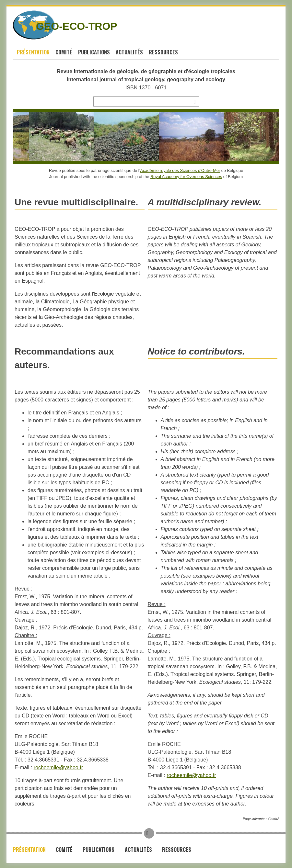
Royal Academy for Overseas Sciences (186, 177)
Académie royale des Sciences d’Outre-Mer (180, 170)
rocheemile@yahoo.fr (58, 767)
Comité (64, 52)
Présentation (33, 52)
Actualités (129, 52)
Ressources (163, 52)
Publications (94, 52)
